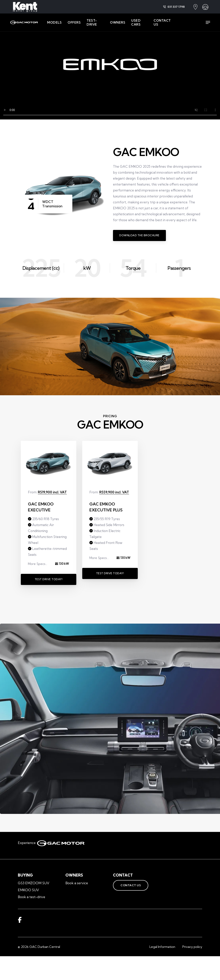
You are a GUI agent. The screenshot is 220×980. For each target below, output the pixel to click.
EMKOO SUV (28, 890)
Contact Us (127, 885)
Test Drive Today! (49, 579)
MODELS (54, 22)
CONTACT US (162, 22)
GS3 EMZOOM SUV (34, 883)
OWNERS (118, 22)
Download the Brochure (139, 235)
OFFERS (74, 22)
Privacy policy (192, 947)
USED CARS (136, 22)
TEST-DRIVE (92, 22)
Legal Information (162, 947)
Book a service (77, 883)
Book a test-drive (32, 897)
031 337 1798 (174, 7)
